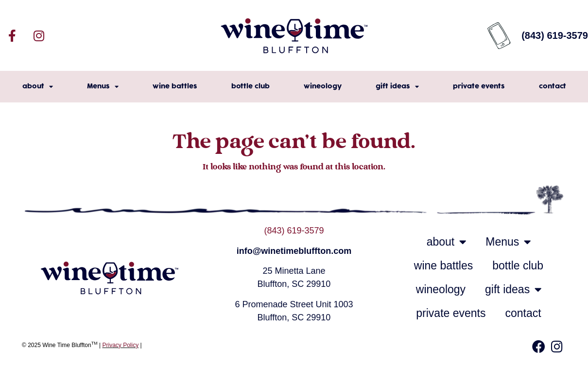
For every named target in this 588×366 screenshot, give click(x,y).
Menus (103, 87)
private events (479, 86)
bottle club (251, 86)
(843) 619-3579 (294, 231)
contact (553, 86)
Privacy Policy (121, 345)
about (38, 87)
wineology (323, 86)
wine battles (175, 86)
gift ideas (397, 87)
